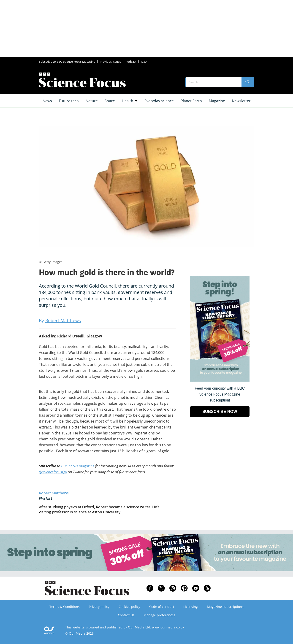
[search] (248, 82)
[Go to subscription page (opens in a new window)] (220, 380)
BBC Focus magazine (78, 466)
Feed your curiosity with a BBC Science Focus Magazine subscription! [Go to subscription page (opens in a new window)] (220, 394)
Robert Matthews (54, 493)
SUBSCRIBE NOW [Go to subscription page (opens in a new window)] (220, 412)
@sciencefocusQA (53, 472)
